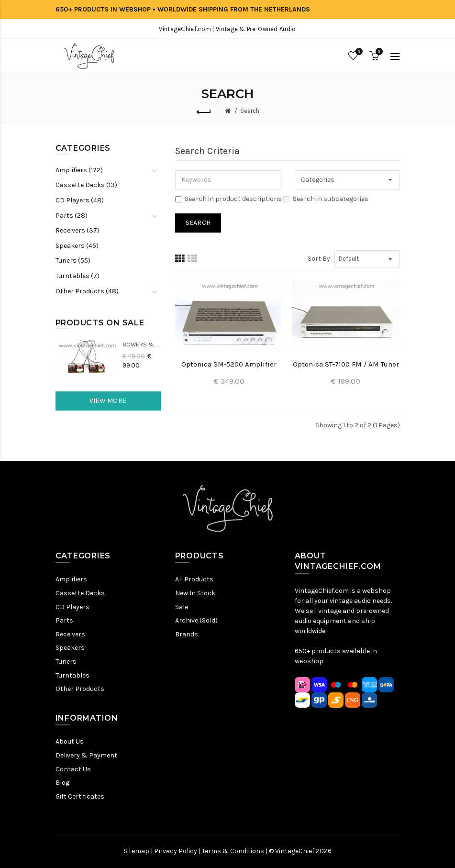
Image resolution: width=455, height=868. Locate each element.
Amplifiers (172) (79, 170)
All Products (194, 579)
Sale (182, 607)
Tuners (66, 662)
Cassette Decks (80, 593)
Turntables (72, 675)
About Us (70, 741)
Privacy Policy (176, 851)
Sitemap (136, 851)
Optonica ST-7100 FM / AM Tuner (346, 364)
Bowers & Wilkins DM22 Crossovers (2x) (142, 344)
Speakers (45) (77, 246)
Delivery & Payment (86, 755)
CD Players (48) (80, 200)
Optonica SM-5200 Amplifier (229, 364)
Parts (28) (72, 216)
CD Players (72, 607)
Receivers (70, 634)
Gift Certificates (80, 796)
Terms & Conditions (233, 851)
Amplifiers (71, 579)
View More (108, 401)
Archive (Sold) (196, 620)
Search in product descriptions (228, 199)
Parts (64, 620)
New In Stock (195, 593)
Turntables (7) (78, 276)
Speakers (70, 648)
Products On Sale (100, 323)
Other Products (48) (87, 291)
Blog (62, 783)
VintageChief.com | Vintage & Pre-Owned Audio (227, 29)
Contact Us (73, 769)
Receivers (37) (78, 230)
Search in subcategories (326, 199)
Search (250, 111)
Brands (187, 634)
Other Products (80, 689)
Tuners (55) (73, 261)
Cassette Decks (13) (86, 185)
